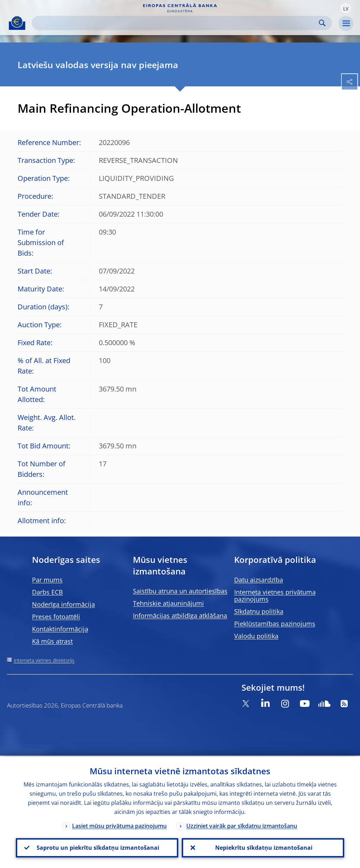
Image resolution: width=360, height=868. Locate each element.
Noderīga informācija (63, 604)
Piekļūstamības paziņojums (275, 624)
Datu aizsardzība (259, 580)
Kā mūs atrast (52, 641)
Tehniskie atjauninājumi (168, 603)
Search (322, 23)
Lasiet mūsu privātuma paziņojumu (119, 825)
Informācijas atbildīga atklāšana (180, 616)
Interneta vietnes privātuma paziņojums (275, 596)
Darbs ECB (47, 592)
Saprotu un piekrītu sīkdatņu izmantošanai (97, 847)
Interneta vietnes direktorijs (44, 660)
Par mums (47, 580)
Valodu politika (256, 636)
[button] (346, 8)
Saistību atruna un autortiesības (180, 591)
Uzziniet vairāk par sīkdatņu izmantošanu (242, 825)
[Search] (176, 23)
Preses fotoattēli (56, 617)
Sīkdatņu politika (259, 611)
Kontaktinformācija (60, 629)
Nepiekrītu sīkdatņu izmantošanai (263, 847)
